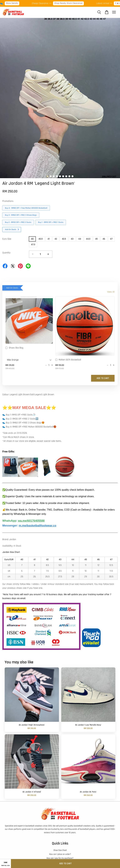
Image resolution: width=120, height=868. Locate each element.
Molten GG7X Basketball (68, 360)
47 (111, 239)
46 (104, 239)
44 (80, 239)
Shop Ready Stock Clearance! (77, 3)
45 (96, 239)
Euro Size (7, 239)
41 (49, 239)
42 (56, 239)
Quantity (6, 253)
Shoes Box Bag (14, 348)
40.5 (41, 239)
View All (111, 292)
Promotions (8, 201)
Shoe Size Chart (60, 850)
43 (72, 239)
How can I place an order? (60, 854)
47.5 (33, 245)
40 (32, 239)
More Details (21, 3)
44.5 (88, 239)
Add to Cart (103, 378)
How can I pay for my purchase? (60, 858)
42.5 (64, 239)
